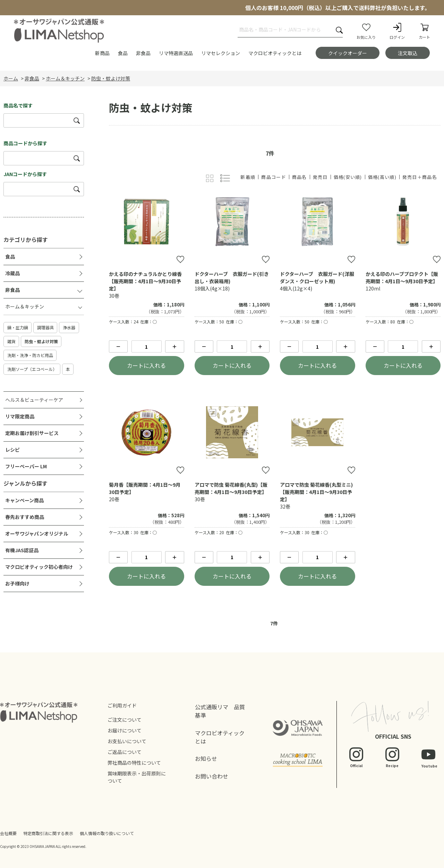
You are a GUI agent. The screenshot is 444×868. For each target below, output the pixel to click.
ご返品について (125, 752)
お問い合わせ (212, 776)
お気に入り (366, 31)
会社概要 (8, 833)
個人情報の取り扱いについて (107, 833)
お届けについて (125, 730)
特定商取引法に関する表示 (48, 833)
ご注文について (125, 720)
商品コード (274, 177)
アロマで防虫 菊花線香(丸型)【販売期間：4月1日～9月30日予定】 (231, 488)
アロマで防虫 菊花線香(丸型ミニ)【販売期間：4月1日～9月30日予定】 (316, 492)
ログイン (397, 31)
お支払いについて (127, 741)
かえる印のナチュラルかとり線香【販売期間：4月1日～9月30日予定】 (145, 281)
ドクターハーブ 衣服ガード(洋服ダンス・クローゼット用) (317, 277)
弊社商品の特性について (134, 763)
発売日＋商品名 (420, 177)
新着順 (248, 177)
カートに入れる (146, 365)
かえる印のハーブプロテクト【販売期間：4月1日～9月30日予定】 (402, 277)
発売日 (320, 177)
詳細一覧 (225, 178)
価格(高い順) (382, 177)
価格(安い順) (348, 177)
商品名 (300, 177)
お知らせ (206, 758)
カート (424, 31)
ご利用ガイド (122, 705)
